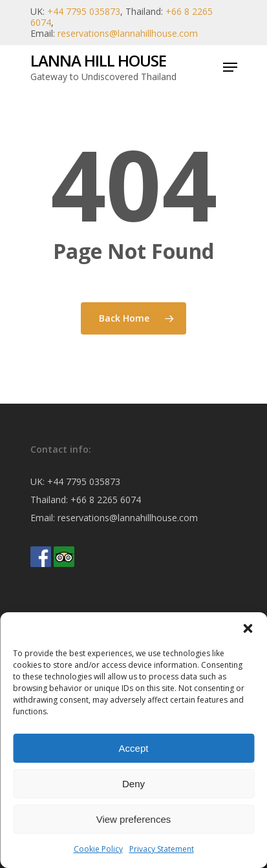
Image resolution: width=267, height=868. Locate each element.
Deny (133, 784)
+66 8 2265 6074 (106, 500)
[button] (248, 628)
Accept (134, 748)
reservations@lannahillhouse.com (128, 33)
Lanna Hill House (98, 61)
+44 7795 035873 (84, 11)
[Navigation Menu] (230, 67)
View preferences (134, 819)
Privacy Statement (162, 849)
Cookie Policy (98, 849)
